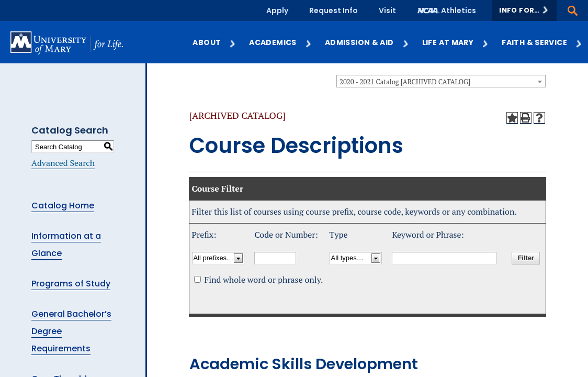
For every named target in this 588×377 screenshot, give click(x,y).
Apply (277, 10)
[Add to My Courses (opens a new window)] (512, 118)
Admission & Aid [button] (367, 42)
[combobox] (441, 81)
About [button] (214, 42)
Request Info (333, 10)
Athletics (459, 10)
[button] (524, 10)
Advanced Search (63, 163)
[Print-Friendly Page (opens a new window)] (526, 118)
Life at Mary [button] (456, 42)
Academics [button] (280, 42)
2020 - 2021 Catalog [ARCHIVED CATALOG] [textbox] (405, 82)
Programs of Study (71, 284)
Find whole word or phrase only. (263, 280)
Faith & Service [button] (542, 42)
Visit (387, 10)
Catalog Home (63, 206)
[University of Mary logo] (67, 43)
